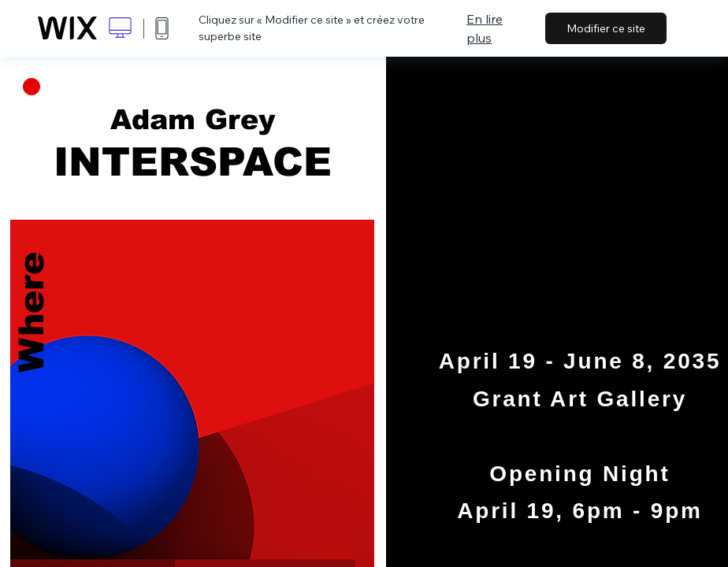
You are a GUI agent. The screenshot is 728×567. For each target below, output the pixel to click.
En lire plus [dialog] (485, 28)
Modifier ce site (606, 28)
